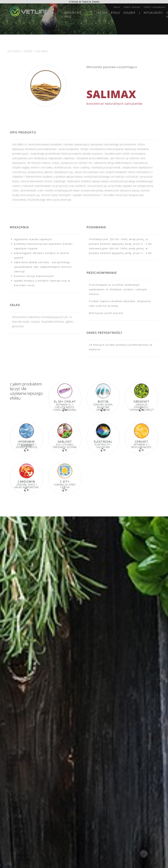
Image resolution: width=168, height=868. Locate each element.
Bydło (115, 13)
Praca (117, 7)
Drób (89, 13)
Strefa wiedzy (132, 7)
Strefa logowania (155, 7)
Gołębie (129, 13)
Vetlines (14, 51)
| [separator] (139, 13)
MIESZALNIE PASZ (73, 15)
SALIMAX (42, 51)
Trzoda (102, 13)
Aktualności (153, 13)
